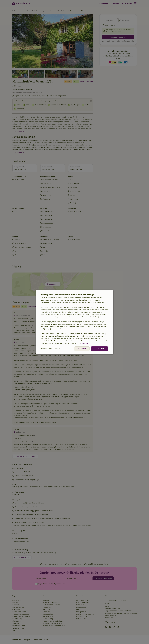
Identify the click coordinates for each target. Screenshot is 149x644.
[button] (51, 349)
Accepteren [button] (99, 349)
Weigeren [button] (82, 349)
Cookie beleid (83, 343)
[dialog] (75, 322)
